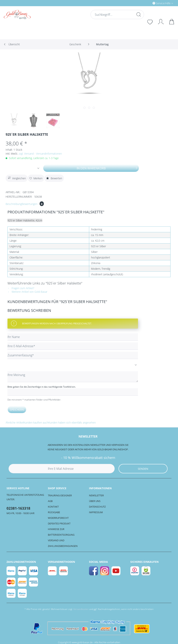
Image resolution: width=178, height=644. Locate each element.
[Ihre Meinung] (73, 377)
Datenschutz (97, 507)
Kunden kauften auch (36, 423)
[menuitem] (147, 3)
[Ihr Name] (73, 337)
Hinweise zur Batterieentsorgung (61, 532)
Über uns (95, 501)
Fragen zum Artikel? (21, 288)
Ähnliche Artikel (15, 423)
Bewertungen (33, 204)
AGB (50, 501)
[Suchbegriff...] (117, 15)
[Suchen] (138, 14)
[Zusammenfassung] (73, 355)
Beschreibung (14, 204)
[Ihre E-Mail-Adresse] (73, 346)
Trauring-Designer (60, 495)
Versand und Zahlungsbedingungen (63, 543)
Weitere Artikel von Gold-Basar (27, 292)
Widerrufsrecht (58, 518)
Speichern (17, 410)
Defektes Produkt (59, 523)
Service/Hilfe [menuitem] (162, 3)
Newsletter (96, 495)
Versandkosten (81, 609)
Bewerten (54, 178)
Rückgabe (54, 512)
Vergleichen (16, 178)
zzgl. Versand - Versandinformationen (40, 154)
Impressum (96, 512)
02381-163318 (18, 508)
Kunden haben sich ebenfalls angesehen (72, 423)
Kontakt (53, 507)
